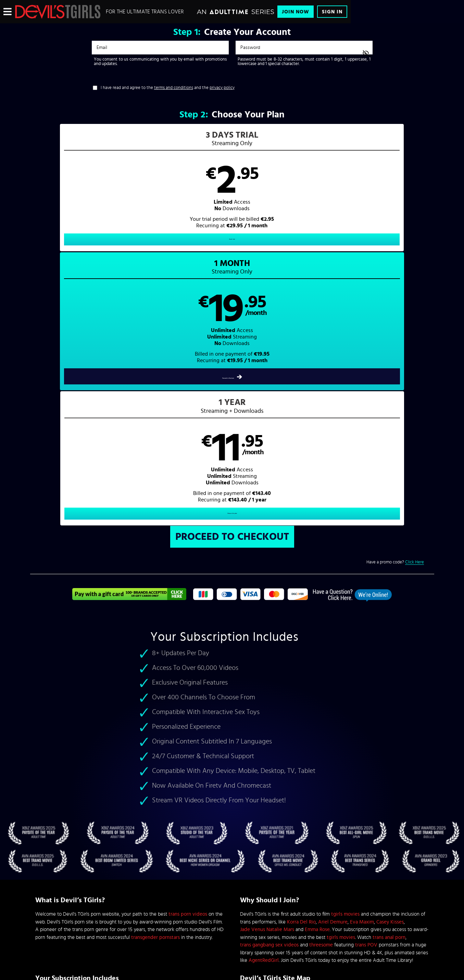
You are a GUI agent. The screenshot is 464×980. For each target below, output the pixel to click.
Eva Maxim (362, 660)
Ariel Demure (333, 660)
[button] (131, 194)
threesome (321, 683)
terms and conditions (174, 88)
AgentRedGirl (264, 699)
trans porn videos (188, 653)
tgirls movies (345, 653)
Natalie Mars (280, 668)
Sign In (332, 12)
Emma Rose (317, 668)
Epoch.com (120, 923)
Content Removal (232, 928)
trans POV (366, 683)
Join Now (296, 12)
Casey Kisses (390, 660)
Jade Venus (253, 668)
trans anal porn (389, 676)
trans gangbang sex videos (269, 683)
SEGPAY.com (297, 923)
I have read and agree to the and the (168, 88)
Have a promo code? (395, 301)
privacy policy (222, 88)
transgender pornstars (155, 676)
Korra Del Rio (301, 660)
